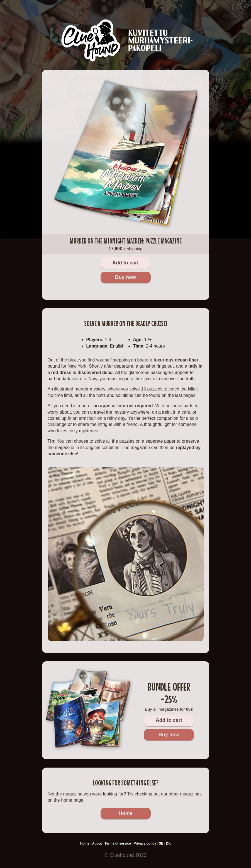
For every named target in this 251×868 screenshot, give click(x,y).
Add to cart (125, 263)
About (97, 843)
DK (168, 843)
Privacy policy (145, 843)
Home (125, 813)
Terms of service (118, 843)
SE (161, 843)
